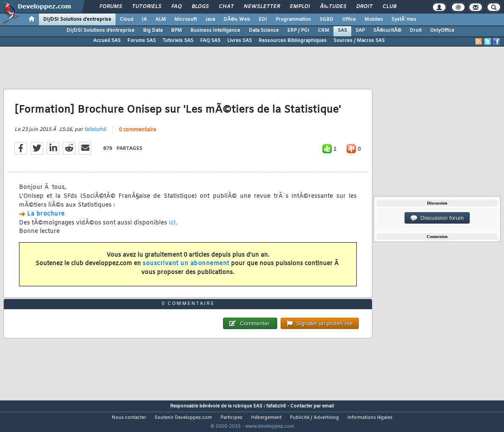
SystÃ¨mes (404, 19)
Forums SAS (142, 41)
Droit (364, 7)
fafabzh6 (95, 135)
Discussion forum (437, 218)
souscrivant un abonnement (186, 269)
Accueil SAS (107, 41)
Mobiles (374, 19)
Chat (226, 7)
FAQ (176, 7)
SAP (360, 30)
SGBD (326, 19)
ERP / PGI (298, 30)
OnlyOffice (442, 30)
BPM (176, 30)
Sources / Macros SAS (359, 41)
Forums (111, 7)
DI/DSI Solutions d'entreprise (77, 19)
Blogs (200, 7)
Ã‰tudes (333, 7)
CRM (324, 30)
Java (210, 19)
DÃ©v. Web (237, 19)
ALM (161, 19)
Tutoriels (147, 7)
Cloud (127, 19)
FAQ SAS (210, 41)
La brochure (46, 219)
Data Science (264, 30)
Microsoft (186, 19)
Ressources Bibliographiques (293, 41)
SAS (342, 30)
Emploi (300, 7)
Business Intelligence (215, 30)
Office (349, 19)
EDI (263, 19)
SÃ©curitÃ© (387, 30)
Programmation (293, 19)
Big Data (153, 30)
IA (144, 19)
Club (389, 7)
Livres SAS (240, 41)
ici (172, 228)
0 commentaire (138, 136)
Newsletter (262, 7)
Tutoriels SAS (178, 41)
